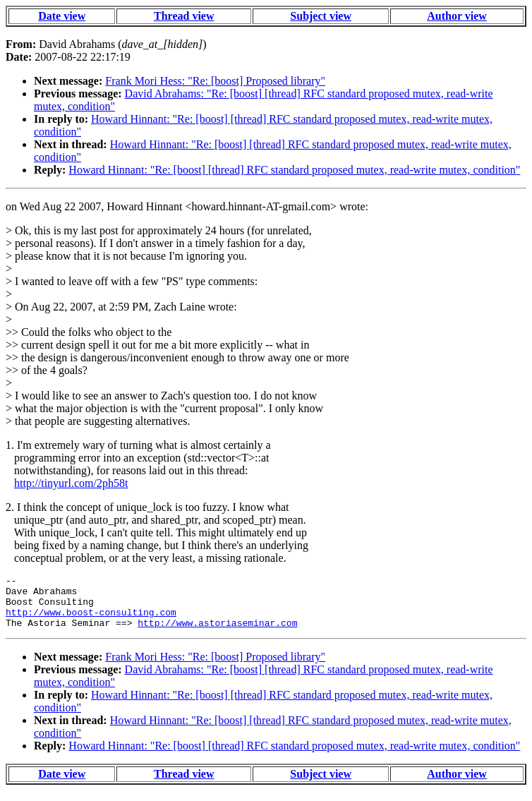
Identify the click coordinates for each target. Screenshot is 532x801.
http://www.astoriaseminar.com (217, 633)
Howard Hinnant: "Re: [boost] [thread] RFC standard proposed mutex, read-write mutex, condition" (294, 170)
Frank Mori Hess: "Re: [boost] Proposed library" (215, 81)
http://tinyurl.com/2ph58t (71, 483)
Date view (62, 16)
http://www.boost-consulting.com (91, 620)
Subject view (321, 16)
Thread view (184, 16)
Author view (457, 16)
